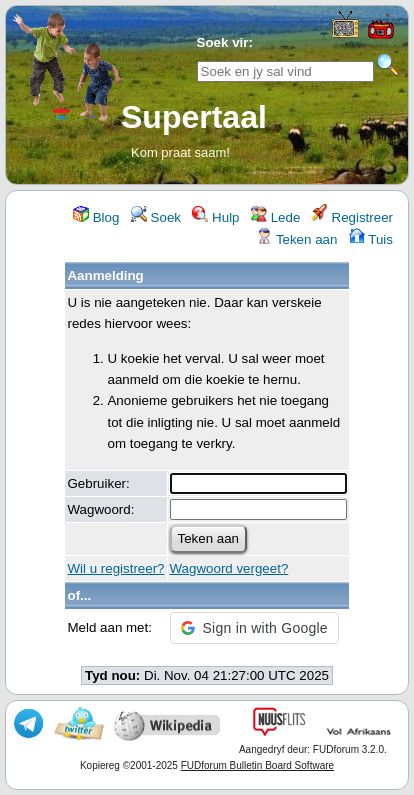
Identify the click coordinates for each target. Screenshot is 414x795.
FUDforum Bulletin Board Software (257, 765)
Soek (156, 217)
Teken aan (296, 239)
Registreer (352, 217)
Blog (96, 217)
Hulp (215, 217)
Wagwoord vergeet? (229, 568)
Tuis (371, 239)
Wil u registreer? (115, 568)
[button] (254, 628)
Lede (275, 217)
